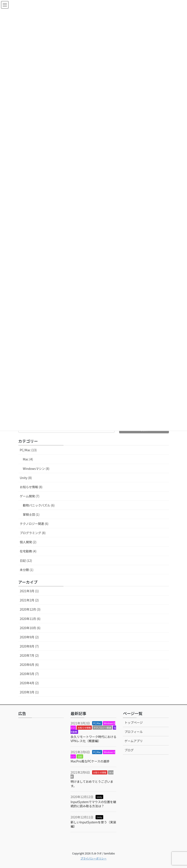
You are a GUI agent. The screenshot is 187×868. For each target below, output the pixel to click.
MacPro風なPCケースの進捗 (90, 761)
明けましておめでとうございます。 (92, 784)
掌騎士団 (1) (31, 514)
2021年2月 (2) (29, 600)
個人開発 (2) (28, 542)
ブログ (129, 750)
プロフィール (134, 732)
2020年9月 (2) (29, 637)
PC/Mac (97, 723)
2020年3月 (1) (29, 692)
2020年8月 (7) (29, 646)
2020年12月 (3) (30, 609)
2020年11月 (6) (30, 619)
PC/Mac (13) (28, 450)
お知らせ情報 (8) (31, 487)
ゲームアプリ (134, 741)
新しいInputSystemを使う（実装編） (93, 824)
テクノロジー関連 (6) (34, 524)
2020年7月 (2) (29, 655)
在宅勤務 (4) (28, 551)
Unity (99, 797)
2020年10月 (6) (30, 628)
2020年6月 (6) (29, 665)
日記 (80, 756)
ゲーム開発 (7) (30, 496)
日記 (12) (26, 561)
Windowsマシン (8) (36, 469)
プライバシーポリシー (94, 858)
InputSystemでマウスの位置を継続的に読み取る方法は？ (93, 804)
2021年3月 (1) (29, 591)
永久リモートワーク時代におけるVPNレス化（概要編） (93, 739)
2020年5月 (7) (29, 674)
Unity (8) (26, 478)
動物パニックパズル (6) (39, 505)
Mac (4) (28, 459)
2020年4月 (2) (29, 683)
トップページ (134, 722)
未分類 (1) (27, 570)
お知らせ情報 (84, 728)
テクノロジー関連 (102, 728)
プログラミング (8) (33, 533)
